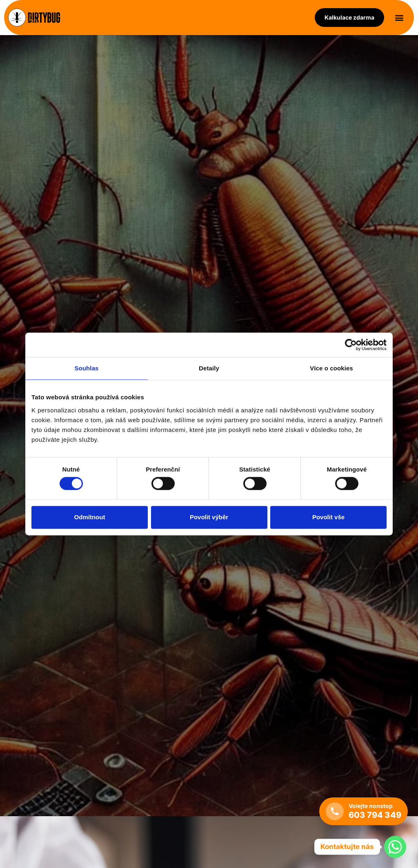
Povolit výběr (209, 517)
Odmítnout (90, 517)
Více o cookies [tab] (331, 368)
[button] (399, 18)
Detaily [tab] (209, 368)
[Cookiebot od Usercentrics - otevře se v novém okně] (351, 345)
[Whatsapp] (395, 847)
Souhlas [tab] (86, 368)
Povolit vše (328, 517)
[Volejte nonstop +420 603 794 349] (364, 811)
